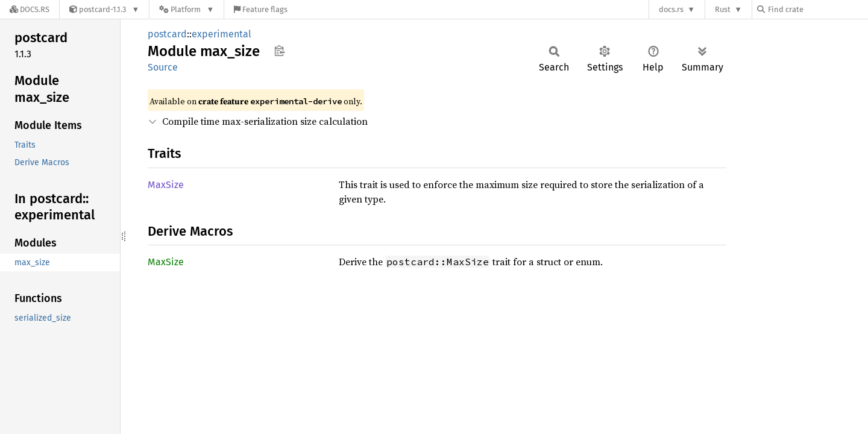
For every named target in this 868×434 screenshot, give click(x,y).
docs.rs (671, 9)
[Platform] (187, 9)
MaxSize (166, 185)
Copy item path (279, 51)
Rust (723, 9)
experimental (222, 34)
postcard (167, 34)
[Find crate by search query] (817, 9)
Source (163, 67)
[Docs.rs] (30, 9)
